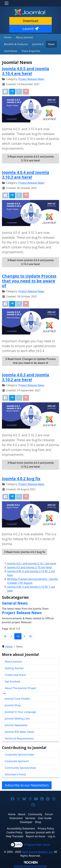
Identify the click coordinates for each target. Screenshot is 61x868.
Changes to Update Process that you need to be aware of (29, 281)
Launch (30, 29)
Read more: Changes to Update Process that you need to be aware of (30, 361)
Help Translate (15, 836)
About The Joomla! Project (20, 688)
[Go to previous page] (12, 636)
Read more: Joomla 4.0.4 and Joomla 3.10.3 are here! (30, 262)
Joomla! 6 (38, 44)
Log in (51, 836)
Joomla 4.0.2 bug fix (21, 479)
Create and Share (15, 675)
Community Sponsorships (20, 768)
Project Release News (31, 79)
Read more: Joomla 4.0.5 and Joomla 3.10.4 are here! (30, 159)
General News (15, 603)
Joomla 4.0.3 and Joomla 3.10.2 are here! (26, 377)
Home (8, 37)
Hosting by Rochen (30, 866)
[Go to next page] (24, 636)
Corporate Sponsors (17, 761)
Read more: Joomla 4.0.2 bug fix (25, 552)
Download (30, 21)
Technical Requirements (19, 738)
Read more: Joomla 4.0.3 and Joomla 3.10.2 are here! (30, 465)
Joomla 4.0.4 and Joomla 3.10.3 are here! (26, 175)
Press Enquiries (31, 51)
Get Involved (12, 681)
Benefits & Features (16, 44)
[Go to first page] (5, 636)
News (51, 44)
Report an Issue (36, 836)
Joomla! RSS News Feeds (19, 732)
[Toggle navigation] (7, 3)
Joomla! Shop (13, 705)
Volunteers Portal (15, 774)
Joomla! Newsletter (16, 725)
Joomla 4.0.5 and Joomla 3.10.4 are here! (26, 71)
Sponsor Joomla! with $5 (40, 832)
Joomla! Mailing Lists (17, 719)
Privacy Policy (46, 828)
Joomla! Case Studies (17, 699)
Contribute (11, 51)
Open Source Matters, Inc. (37, 852)
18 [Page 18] (18, 636)
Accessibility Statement (21, 828)
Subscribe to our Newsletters (27, 785)
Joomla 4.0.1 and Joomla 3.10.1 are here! (32, 563)
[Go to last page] (30, 636)
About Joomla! (25, 37)
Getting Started (14, 668)
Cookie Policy (14, 832)
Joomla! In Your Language (20, 712)
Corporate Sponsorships (19, 755)
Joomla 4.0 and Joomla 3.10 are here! (29, 567)
